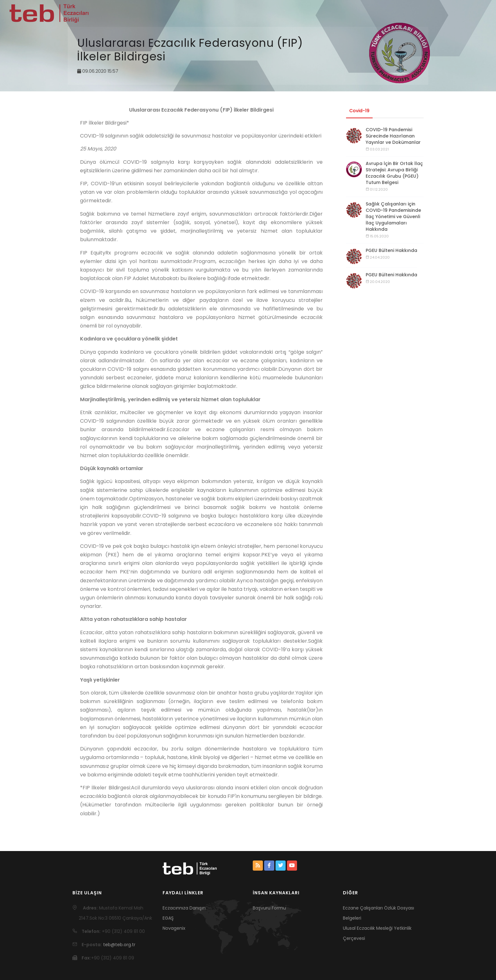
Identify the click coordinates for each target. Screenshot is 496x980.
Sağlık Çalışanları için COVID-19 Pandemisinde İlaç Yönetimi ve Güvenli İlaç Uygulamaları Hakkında (393, 217)
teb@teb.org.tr (119, 945)
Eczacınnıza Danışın (184, 908)
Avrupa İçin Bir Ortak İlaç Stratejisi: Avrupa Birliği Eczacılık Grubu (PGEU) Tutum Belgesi (394, 173)
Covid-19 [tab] (359, 111)
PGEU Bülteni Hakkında (391, 250)
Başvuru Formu (269, 908)
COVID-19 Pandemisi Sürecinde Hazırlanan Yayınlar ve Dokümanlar (393, 136)
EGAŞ (168, 918)
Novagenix (174, 928)
